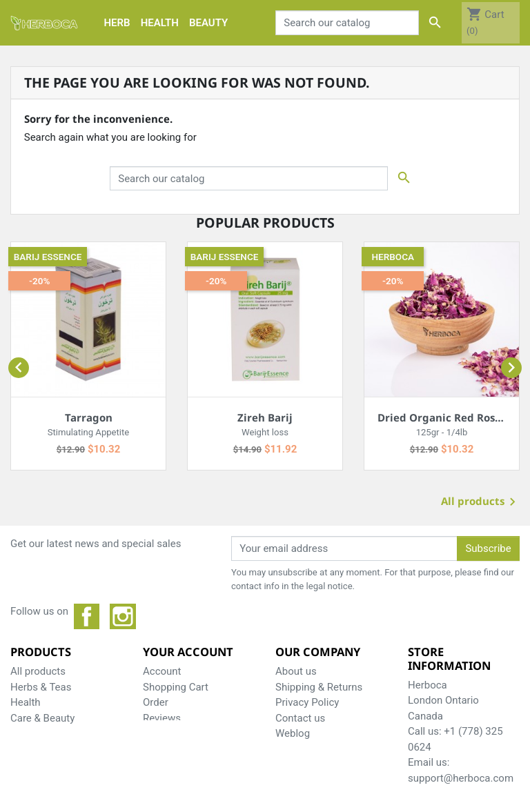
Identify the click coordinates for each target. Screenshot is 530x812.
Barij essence (48, 257)
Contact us (300, 718)
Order (156, 702)
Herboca (393, 257)
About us (296, 671)
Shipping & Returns (319, 687)
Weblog (293, 733)
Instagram (123, 617)
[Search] (347, 23)
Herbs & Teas (41, 687)
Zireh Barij (265, 417)
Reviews (162, 718)
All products (481, 503)
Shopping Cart (176, 687)
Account (162, 671)
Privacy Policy (307, 702)
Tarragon (89, 417)
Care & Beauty (42, 718)
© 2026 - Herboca (265, 793)
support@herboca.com (461, 778)
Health (26, 702)
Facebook (87, 617)
